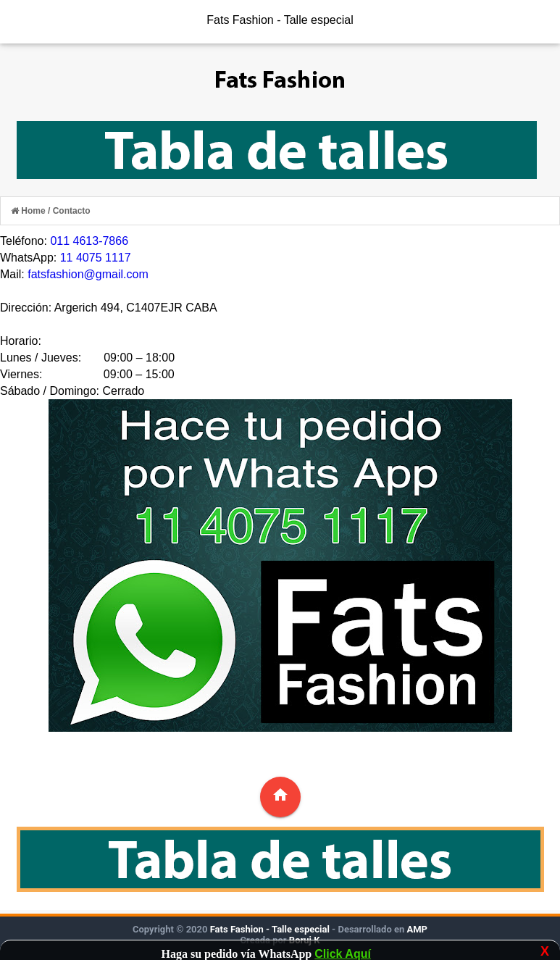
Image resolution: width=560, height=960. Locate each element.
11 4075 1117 (96, 258)
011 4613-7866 (89, 241)
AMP (416, 929)
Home (29, 211)
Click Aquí (343, 954)
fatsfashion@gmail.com (88, 274)
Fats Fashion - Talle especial (280, 20)
